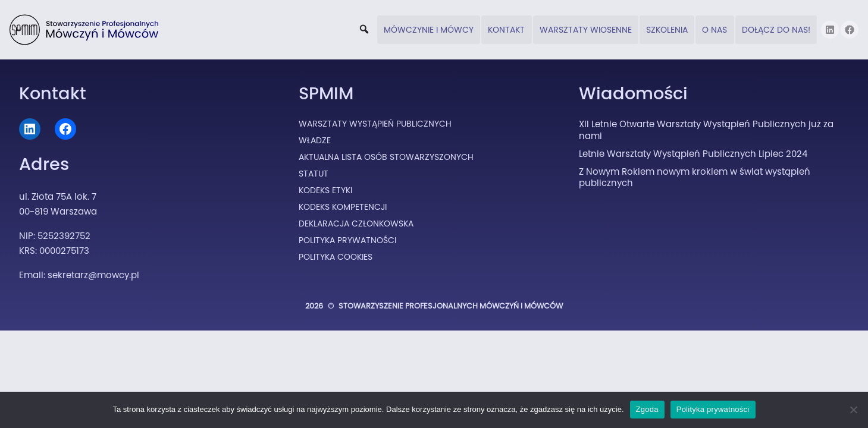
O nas (715, 30)
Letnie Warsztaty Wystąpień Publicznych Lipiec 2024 (693, 154)
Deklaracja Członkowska (356, 224)
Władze (315, 140)
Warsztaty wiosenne (586, 30)
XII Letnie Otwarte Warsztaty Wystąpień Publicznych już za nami (706, 130)
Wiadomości (633, 93)
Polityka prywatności (713, 409)
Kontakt (506, 30)
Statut (314, 174)
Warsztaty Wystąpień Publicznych (375, 124)
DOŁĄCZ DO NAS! (776, 30)
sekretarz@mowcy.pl (93, 275)
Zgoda (647, 409)
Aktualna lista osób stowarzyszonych (386, 157)
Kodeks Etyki (325, 190)
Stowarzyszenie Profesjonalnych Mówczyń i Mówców (451, 306)
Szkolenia (667, 30)
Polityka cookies (336, 257)
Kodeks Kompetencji (343, 207)
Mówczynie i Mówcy (429, 30)
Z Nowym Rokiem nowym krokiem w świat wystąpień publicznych (695, 177)
